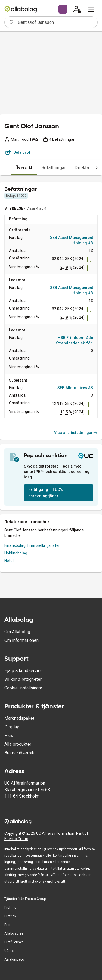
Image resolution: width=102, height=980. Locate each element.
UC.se (9, 951)
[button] (63, 9)
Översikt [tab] (24, 168)
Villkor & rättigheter (23, 679)
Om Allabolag (17, 632)
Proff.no (10, 907)
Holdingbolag (16, 553)
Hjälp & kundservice (24, 671)
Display (12, 727)
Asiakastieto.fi (16, 959)
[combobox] (56, 22)
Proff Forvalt (14, 942)
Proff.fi (9, 925)
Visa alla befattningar (76, 433)
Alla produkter (18, 744)
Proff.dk (10, 916)
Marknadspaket (19, 718)
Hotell (9, 561)
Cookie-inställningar (23, 688)
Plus (9, 736)
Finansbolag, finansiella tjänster (32, 545)
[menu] (91, 9)
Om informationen (21, 640)
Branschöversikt (20, 753)
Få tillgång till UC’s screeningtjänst (46, 493)
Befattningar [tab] (54, 168)
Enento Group (16, 839)
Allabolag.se (14, 933)
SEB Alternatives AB (75, 388)
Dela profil (19, 152)
